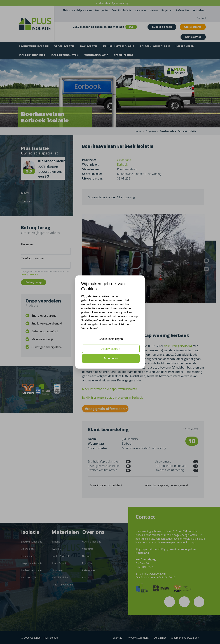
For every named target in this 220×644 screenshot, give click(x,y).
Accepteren (111, 358)
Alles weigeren (111, 349)
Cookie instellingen (111, 339)
